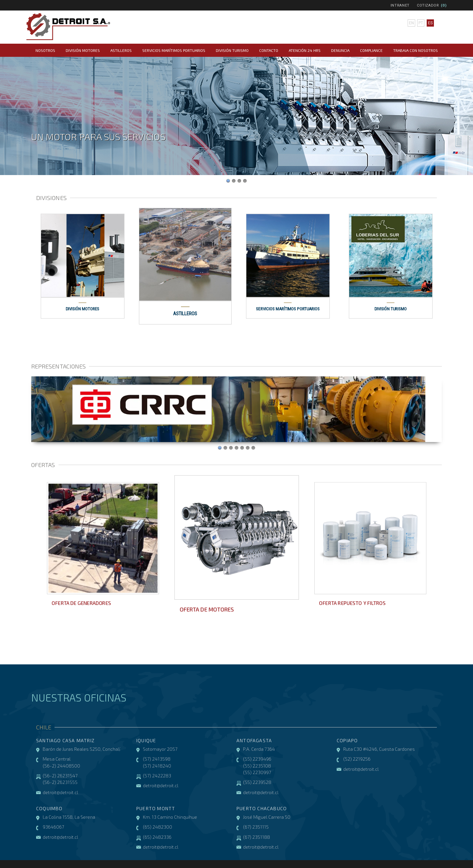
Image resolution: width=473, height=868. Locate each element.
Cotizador (428, 5)
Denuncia (340, 50)
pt (421, 23)
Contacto (269, 50)
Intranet (400, 5)
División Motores (83, 50)
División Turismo (232, 50)
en (411, 23)
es (430, 23)
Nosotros (45, 50)
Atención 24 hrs (305, 50)
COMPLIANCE (371, 50)
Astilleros (121, 50)
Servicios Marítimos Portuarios (174, 50)
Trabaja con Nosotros (416, 50)
